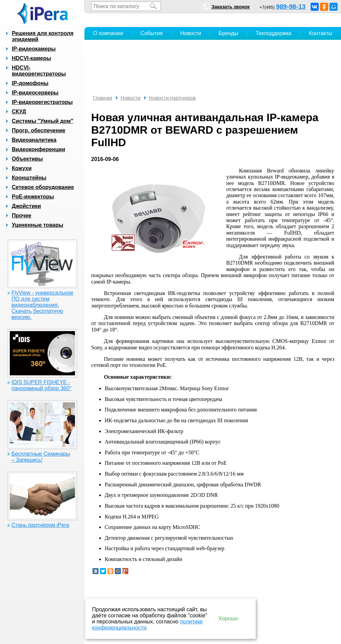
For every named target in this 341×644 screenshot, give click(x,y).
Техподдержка (273, 33)
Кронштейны (29, 178)
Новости (191, 33)
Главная (102, 98)
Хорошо (228, 619)
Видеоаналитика (34, 140)
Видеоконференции (38, 149)
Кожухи (22, 168)
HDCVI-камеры (31, 58)
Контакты (321, 33)
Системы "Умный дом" (43, 121)
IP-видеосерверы (35, 93)
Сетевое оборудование (43, 187)
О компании (108, 33)
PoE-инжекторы (33, 197)
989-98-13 (291, 7)
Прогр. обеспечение (38, 130)
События (152, 33)
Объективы (27, 159)
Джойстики (26, 206)
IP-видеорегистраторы (42, 102)
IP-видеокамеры (34, 49)
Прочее (22, 216)
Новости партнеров (172, 98)
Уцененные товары (37, 225)
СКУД (19, 112)
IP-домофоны (30, 83)
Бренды (228, 33)
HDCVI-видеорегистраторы (39, 71)
